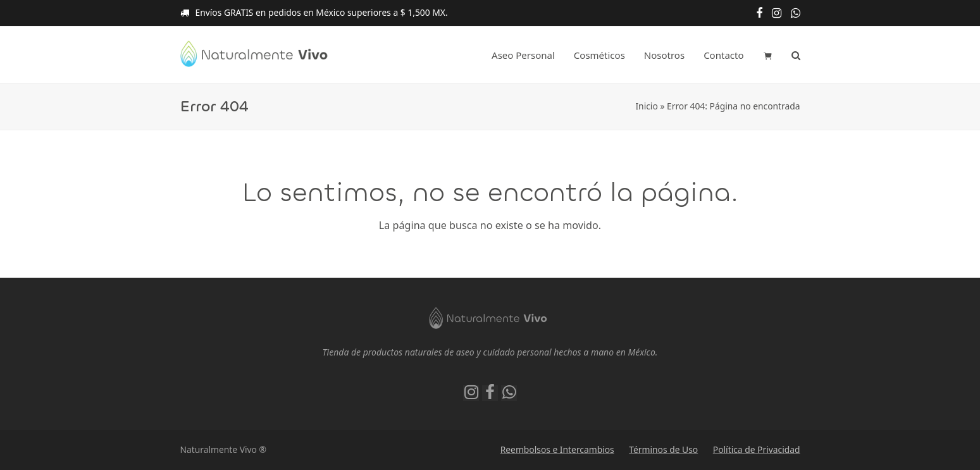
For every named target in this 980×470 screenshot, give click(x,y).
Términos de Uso (663, 449)
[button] (768, 55)
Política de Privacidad (757, 449)
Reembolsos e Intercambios (557, 449)
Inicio (646, 106)
